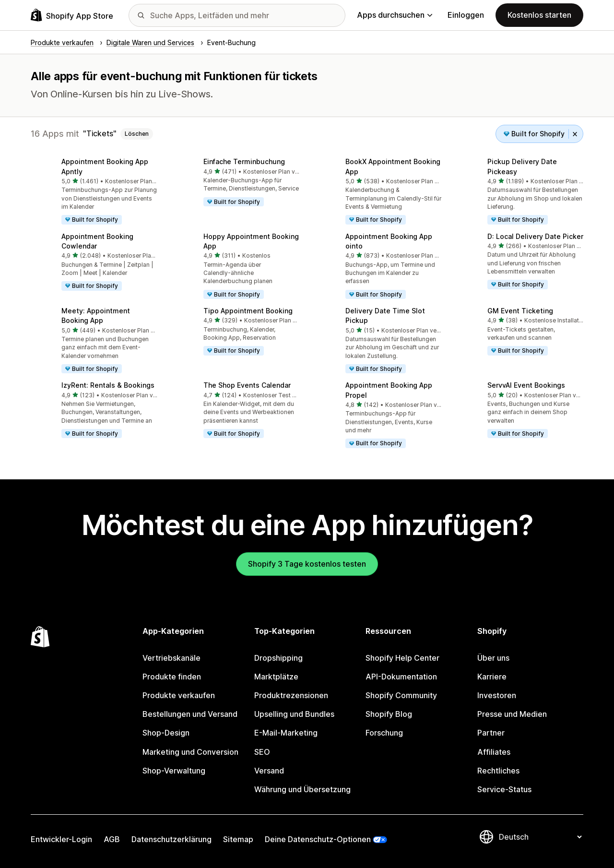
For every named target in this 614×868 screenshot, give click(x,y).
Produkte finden (172, 677)
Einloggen (466, 15)
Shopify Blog (389, 714)
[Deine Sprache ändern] (540, 837)
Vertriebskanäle (171, 658)
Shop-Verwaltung (174, 771)
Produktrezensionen (291, 695)
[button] (94, 192)
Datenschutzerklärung (171, 839)
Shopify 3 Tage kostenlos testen (307, 564)
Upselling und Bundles (294, 714)
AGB (112, 839)
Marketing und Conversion (190, 752)
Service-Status (504, 789)
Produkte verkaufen (179, 695)
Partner (491, 733)
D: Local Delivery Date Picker (535, 236)
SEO (262, 752)
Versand (269, 771)
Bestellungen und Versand (190, 714)
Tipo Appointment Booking (248, 311)
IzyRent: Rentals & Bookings (108, 385)
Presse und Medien (512, 714)
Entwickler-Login (61, 839)
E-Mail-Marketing (286, 733)
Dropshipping (278, 658)
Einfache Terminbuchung (244, 161)
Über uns (493, 658)
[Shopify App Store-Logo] (72, 15)
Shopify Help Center (402, 658)
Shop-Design (166, 733)
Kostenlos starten (539, 15)
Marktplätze (276, 677)
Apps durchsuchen (395, 15)
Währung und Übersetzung (302, 789)
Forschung (384, 733)
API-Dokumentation (401, 677)
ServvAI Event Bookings (526, 385)
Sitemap (238, 839)
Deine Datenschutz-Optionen (318, 839)
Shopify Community (401, 695)
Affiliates (494, 752)
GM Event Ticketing (520, 311)
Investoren (497, 695)
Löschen (137, 134)
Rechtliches (498, 771)
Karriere (492, 677)
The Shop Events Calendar (247, 385)
